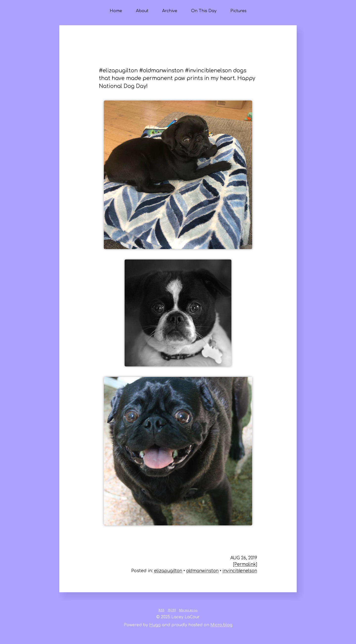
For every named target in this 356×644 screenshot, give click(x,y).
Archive (170, 11)
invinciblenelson (240, 571)
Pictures (238, 11)
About (142, 11)
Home (116, 11)
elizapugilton (168, 571)
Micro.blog (188, 610)
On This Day (204, 11)
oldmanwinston (202, 571)
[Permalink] (245, 564)
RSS (161, 610)
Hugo (155, 625)
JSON (172, 610)
